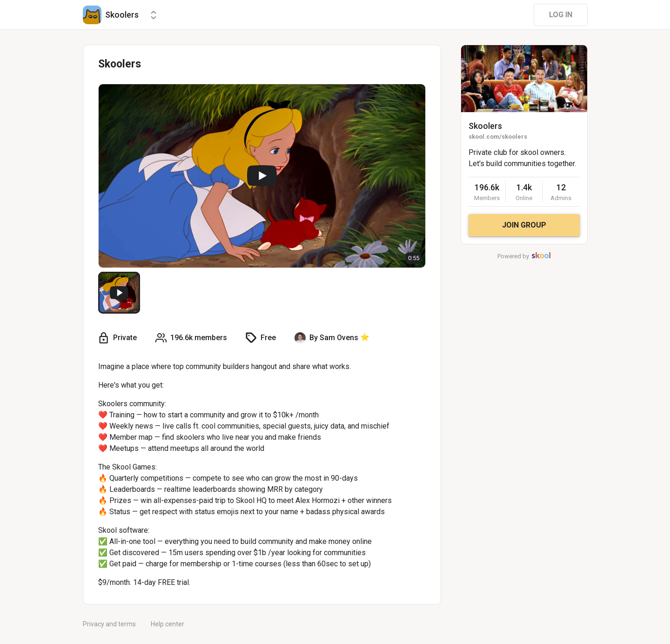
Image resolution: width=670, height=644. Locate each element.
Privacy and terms (109, 624)
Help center (167, 624)
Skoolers (485, 126)
